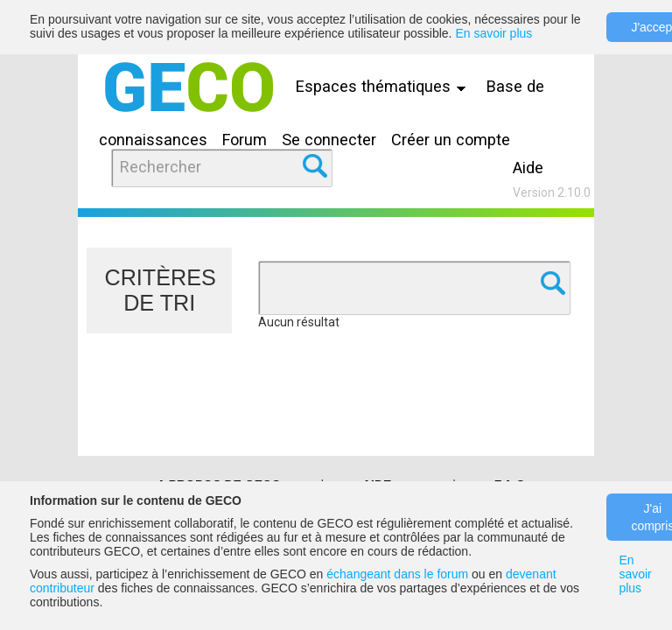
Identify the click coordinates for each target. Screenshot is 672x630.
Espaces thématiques (385, 86)
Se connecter (329, 140)
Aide (528, 168)
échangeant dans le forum (397, 574)
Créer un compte (451, 140)
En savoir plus (493, 33)
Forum (245, 140)
